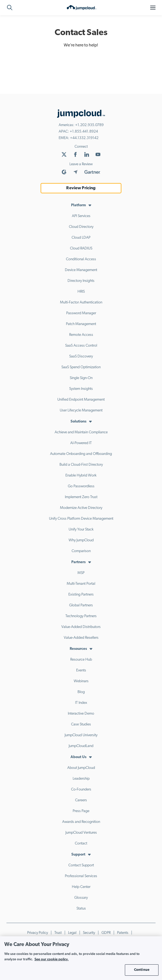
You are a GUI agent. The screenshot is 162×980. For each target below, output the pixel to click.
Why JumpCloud (81, 540)
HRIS (81, 292)
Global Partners (81, 605)
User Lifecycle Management (81, 410)
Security (89, 933)
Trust (58, 933)
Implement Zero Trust (81, 497)
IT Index (81, 703)
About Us (78, 757)
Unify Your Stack (81, 530)
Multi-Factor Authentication (81, 303)
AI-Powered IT (81, 443)
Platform (78, 205)
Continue (142, 970)
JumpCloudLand (81, 746)
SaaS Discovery (81, 356)
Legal (72, 933)
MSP (81, 573)
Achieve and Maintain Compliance (81, 432)
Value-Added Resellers (81, 638)
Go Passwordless (81, 486)
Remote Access (81, 335)
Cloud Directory (81, 227)
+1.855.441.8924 (84, 132)
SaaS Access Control (81, 346)
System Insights (81, 389)
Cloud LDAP (81, 238)
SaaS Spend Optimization (81, 367)
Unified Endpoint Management (81, 400)
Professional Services (81, 876)
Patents (123, 933)
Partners (78, 562)
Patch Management (81, 324)
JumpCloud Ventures (81, 833)
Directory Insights (81, 281)
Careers (81, 800)
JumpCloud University (81, 735)
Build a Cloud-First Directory (81, 465)
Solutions (78, 422)
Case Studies (81, 724)
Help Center (81, 887)
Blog (81, 692)
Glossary (81, 898)
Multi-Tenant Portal (81, 584)
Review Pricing (81, 188)
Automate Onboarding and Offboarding (81, 454)
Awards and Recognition (81, 822)
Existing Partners (81, 595)
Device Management (81, 270)
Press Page (81, 811)
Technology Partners (81, 616)
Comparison (81, 551)
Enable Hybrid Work (81, 476)
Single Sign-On (81, 378)
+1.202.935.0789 (89, 125)
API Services (81, 216)
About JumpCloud (81, 768)
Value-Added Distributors (81, 627)
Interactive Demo (81, 714)
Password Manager (81, 313)
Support (78, 855)
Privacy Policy (38, 933)
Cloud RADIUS (81, 249)
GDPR (106, 933)
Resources (78, 649)
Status (81, 909)
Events (81, 670)
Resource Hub (81, 660)
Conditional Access (81, 259)
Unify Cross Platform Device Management (81, 519)
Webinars (81, 681)
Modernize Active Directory (81, 508)
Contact (81, 844)
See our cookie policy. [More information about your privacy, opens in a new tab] (52, 959)
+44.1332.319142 (84, 138)
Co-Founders (81, 790)
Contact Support (81, 865)
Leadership (81, 779)
